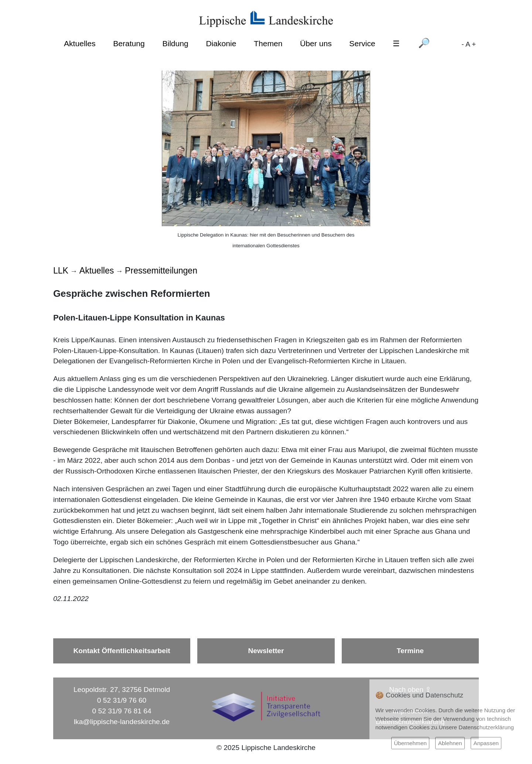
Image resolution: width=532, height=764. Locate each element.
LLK (61, 271)
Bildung (175, 43)
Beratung (129, 43)
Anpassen (486, 743)
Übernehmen (410, 743)
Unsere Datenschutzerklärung (476, 727)
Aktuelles (80, 43)
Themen (268, 43)
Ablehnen (450, 743)
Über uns (316, 43)
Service (362, 43)
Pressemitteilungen (161, 271)
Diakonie (221, 43)
